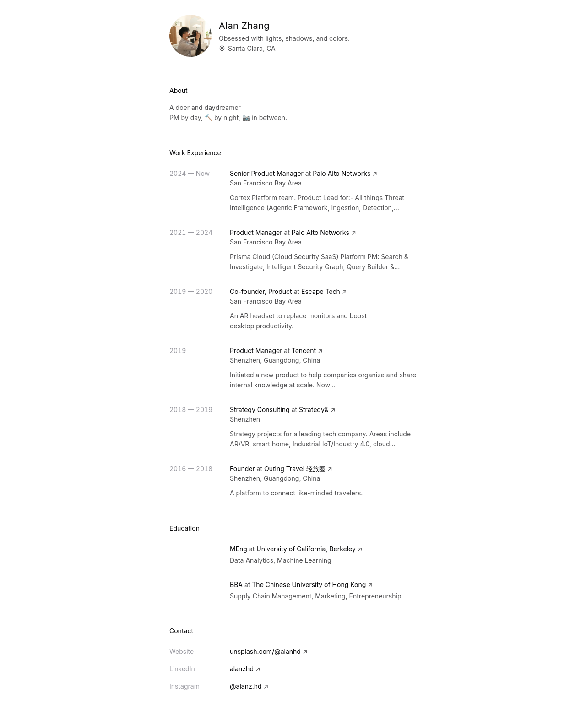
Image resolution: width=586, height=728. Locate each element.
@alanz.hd (249, 686)
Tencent (304, 350)
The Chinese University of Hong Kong (309, 584)
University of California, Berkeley (306, 549)
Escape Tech (321, 291)
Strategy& (314, 410)
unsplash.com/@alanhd (269, 651)
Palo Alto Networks (342, 173)
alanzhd (245, 669)
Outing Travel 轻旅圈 (295, 469)
